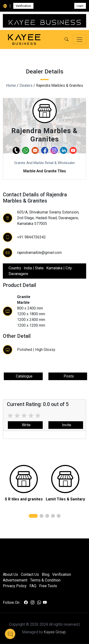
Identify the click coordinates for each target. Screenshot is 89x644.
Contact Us (30, 574)
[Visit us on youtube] (45, 603)
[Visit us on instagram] (33, 603)
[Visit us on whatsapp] (39, 603)
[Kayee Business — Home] (24, 40)
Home (11, 85)
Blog (46, 574)
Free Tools (48, 586)
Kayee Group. (55, 632)
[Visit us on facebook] (26, 603)
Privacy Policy (15, 586)
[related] (24, 479)
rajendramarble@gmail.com (39, 253)
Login (80, 6)
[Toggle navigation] (80, 39)
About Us (10, 574)
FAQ (33, 586)
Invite (66, 425)
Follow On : (12, 603)
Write (25, 425)
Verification (23, 6)
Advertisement (15, 580)
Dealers (26, 85)
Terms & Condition (45, 580)
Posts (68, 376)
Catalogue (23, 376)
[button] (66, 39)
